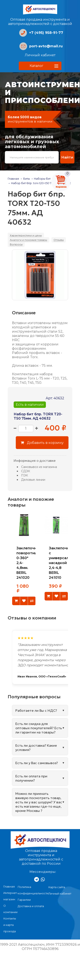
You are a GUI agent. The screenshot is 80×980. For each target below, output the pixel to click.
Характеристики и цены (26, 235)
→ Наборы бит (41, 179)
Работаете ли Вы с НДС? (36, 710)
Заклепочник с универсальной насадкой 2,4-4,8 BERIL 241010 (63, 563)
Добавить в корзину (42, 443)
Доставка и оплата (31, 906)
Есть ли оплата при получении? (31, 778)
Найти (67, 157)
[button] (40, 66)
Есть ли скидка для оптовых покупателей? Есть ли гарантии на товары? (39, 728)
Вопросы (16, 244)
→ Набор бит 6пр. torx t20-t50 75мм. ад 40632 (39, 183)
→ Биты (25, 179)
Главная (13, 179)
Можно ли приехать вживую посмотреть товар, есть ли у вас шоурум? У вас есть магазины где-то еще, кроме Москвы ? (39, 802)
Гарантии (24, 900)
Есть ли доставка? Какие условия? (36, 748)
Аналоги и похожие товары (28, 240)
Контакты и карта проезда (10, 925)
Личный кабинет (40, 55)
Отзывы (59, 240)
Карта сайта (57, 887)
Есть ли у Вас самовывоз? (37, 763)
